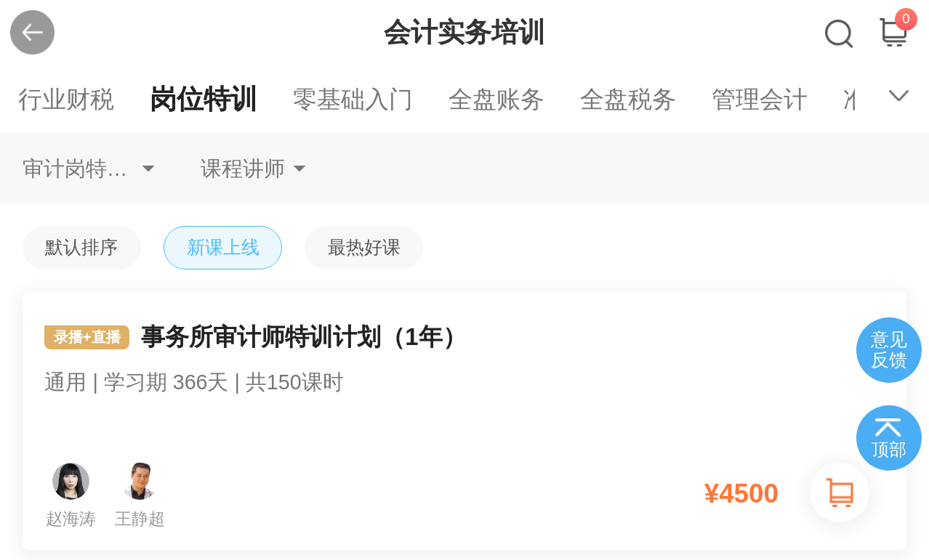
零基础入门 (353, 99)
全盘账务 (496, 99)
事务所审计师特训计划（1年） (465, 375)
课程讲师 (243, 169)
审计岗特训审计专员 (89, 169)
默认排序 (81, 247)
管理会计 (760, 99)
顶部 (889, 450)
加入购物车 (840, 492)
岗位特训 (204, 99)
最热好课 (364, 247)
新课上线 (223, 247)
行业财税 (66, 99)
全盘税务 (628, 99)
